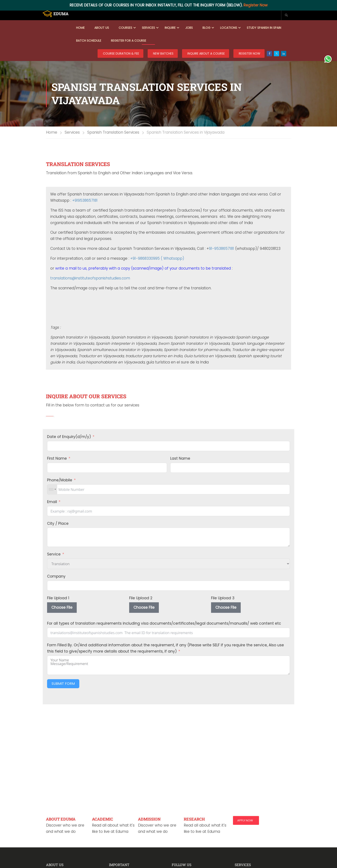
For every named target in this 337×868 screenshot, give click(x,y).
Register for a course (129, 41)
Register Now (256, 5)
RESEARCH (194, 819)
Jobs (189, 28)
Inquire (170, 28)
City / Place (58, 523)
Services (148, 28)
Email (52, 502)
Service (54, 554)
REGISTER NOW (250, 53)
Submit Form (63, 684)
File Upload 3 (223, 598)
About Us (102, 28)
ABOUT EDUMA (61, 819)
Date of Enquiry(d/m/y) (69, 437)
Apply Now (245, 820)
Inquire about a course (206, 53)
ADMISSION (149, 819)
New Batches (163, 53)
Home (80, 28)
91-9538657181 (221, 249)
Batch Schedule (89, 41)
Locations (229, 28)
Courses (125, 28)
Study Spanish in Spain (264, 28)
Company (56, 576)
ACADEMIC (103, 819)
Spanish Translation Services (113, 132)
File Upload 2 (141, 598)
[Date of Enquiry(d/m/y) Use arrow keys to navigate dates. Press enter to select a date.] (168, 446)
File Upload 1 (58, 598)
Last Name (180, 458)
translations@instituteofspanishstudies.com (90, 278)
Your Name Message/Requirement (168, 665)
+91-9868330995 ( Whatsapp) (157, 258)
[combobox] (52, 489)
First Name (57, 458)
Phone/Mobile (60, 480)
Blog (206, 28)
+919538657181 (85, 200)
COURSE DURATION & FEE (121, 53)
